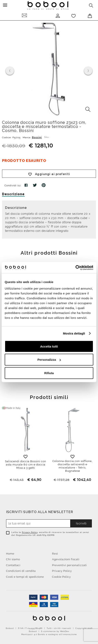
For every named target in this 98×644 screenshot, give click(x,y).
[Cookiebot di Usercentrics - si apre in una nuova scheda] (75, 268)
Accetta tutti (49, 346)
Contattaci (13, 565)
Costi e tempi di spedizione (25, 577)
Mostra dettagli (74, 333)
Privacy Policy (30, 532)
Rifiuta (49, 373)
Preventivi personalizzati (69, 565)
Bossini (37, 137)
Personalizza (49, 360)
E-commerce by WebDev (55, 631)
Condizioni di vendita (21, 571)
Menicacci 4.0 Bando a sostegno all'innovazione (49, 634)
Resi (55, 554)
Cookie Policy (61, 577)
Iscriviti (81, 523)
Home (10, 554)
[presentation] (10, 71)
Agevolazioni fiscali (66, 559)
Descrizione (13, 194)
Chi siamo (13, 559)
